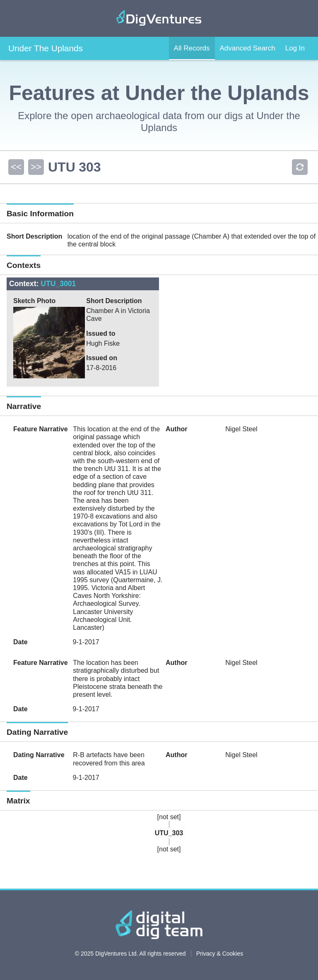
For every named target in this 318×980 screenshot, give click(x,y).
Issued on (102, 358)
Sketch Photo (34, 301)
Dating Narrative (39, 755)
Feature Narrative (41, 429)
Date (20, 642)
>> (36, 167)
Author (176, 429)
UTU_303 (169, 833)
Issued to (101, 333)
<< (16, 167)
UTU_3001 (58, 284)
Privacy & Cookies (220, 954)
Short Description (34, 236)
